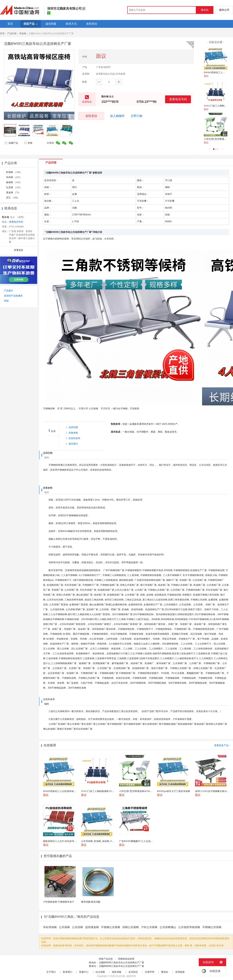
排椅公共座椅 (131, 927)
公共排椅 (78, 927)
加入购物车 (117, 116)
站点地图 (100, 972)
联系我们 (68, 972)
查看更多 (19, 250)
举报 (28, 143)
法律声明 (150, 972)
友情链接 (180, 972)
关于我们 (51, 972)
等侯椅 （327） (14, 177)
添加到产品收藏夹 (13, 296)
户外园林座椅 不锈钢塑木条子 (59, 902)
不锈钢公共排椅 (212, 927)
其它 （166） (13, 198)
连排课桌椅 (92, 927)
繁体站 (165, 972)
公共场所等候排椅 (189, 927)
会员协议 (133, 972)
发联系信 (91, 116)
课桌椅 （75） (13, 193)
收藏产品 (11, 143)
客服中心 (84, 972)
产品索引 (9, 291)
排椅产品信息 (106, 959)
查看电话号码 (178, 99)
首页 (2, 33)
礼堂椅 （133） (14, 187)
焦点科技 (121, 976)
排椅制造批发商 (126, 959)
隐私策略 (117, 972)
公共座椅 (64, 927)
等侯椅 (23, 33)
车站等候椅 (50, 927)
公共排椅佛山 (168, 927)
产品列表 (12, 33)
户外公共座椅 (149, 927)
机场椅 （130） (14, 172)
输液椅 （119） (14, 182)
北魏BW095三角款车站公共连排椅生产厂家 (121, 963)
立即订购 (136, 116)
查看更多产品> (222, 745)
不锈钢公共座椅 (111, 927)
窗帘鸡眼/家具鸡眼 (91, 902)
